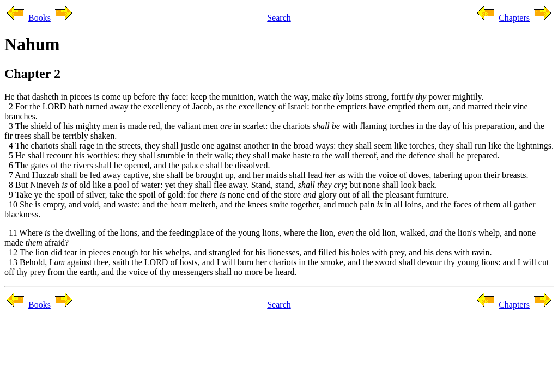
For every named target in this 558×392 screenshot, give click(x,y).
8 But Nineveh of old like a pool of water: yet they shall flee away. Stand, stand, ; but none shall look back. (221, 185)
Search (279, 18)
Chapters (514, 18)
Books (40, 18)
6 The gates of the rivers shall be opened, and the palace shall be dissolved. (137, 165)
